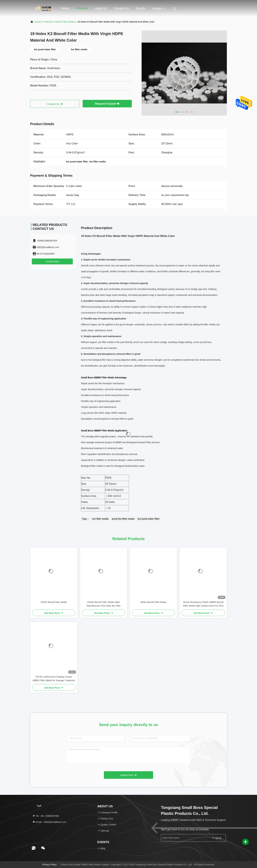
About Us (101, 8)
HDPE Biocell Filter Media (54, 602)
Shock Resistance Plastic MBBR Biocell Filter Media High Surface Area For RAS (203, 604)
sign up (216, 838)
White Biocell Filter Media (153, 602)
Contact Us (122, 8)
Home (65, 8)
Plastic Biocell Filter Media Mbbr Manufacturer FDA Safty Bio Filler (104, 604)
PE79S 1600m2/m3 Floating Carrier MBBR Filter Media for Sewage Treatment (54, 679)
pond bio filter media (123, 519)
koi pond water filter (149, 519)
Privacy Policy (49, 865)
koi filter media (101, 519)
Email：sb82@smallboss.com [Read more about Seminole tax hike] (49, 822)
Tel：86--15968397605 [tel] (46, 816)
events (141, 8)
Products (82, 8)
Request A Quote (107, 104)
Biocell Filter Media (65, 22)
